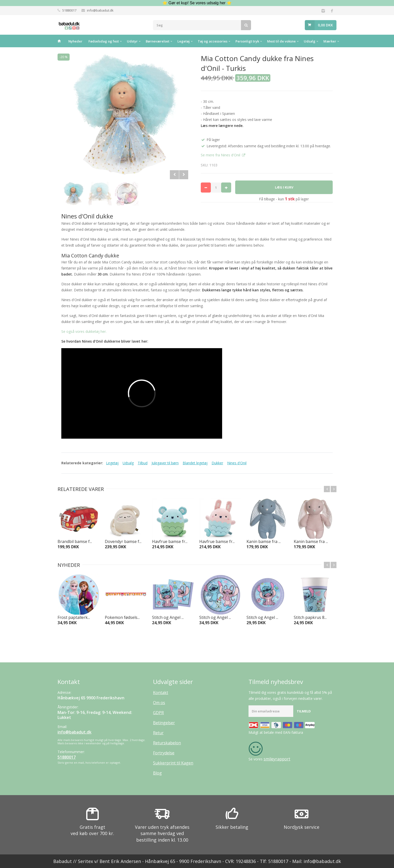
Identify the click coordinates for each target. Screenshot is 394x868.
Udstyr (132, 41)
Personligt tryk (247, 41)
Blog (157, 773)
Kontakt (161, 693)
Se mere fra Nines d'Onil (221, 155)
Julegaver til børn (165, 463)
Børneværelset (158, 41)
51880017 (69, 10)
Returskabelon (167, 743)
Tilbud (143, 463)
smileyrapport (277, 759)
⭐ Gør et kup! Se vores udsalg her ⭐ (197, 3)
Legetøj (184, 41)
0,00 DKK (325, 25)
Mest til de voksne (281, 41)
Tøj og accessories (213, 41)
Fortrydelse (164, 753)
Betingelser (164, 723)
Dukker (217, 463)
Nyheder (75, 41)
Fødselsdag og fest (104, 41)
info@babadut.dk (100, 10)
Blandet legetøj (195, 463)
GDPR (158, 713)
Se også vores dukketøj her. (84, 331)
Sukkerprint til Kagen (173, 763)
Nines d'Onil (237, 463)
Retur (158, 733)
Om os (159, 703)
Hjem (59, 41)
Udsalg (310, 41)
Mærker (330, 41)
